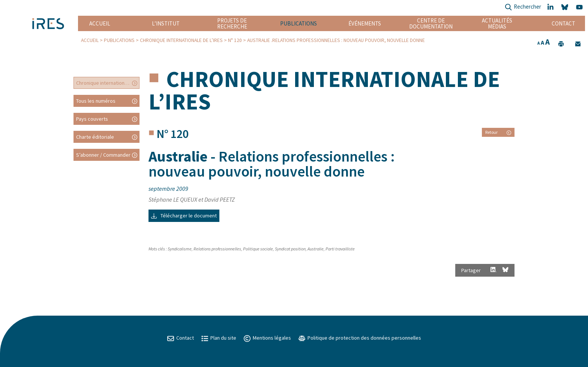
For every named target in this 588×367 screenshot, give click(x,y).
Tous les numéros (96, 101)
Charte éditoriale (95, 137)
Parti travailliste (340, 249)
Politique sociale (258, 249)
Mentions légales (267, 338)
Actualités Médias (497, 23)
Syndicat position (290, 249)
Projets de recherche (232, 23)
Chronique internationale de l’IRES (181, 40)
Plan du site (219, 338)
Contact (563, 23)
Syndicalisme (180, 249)
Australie (316, 249)
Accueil (100, 23)
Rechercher (523, 7)
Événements (365, 23)
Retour (498, 132)
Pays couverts (92, 119)
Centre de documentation (431, 23)
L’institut (166, 23)
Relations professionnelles (217, 249)
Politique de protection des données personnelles (360, 338)
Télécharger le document (184, 216)
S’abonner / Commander (103, 155)
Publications (298, 23)
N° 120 (235, 40)
